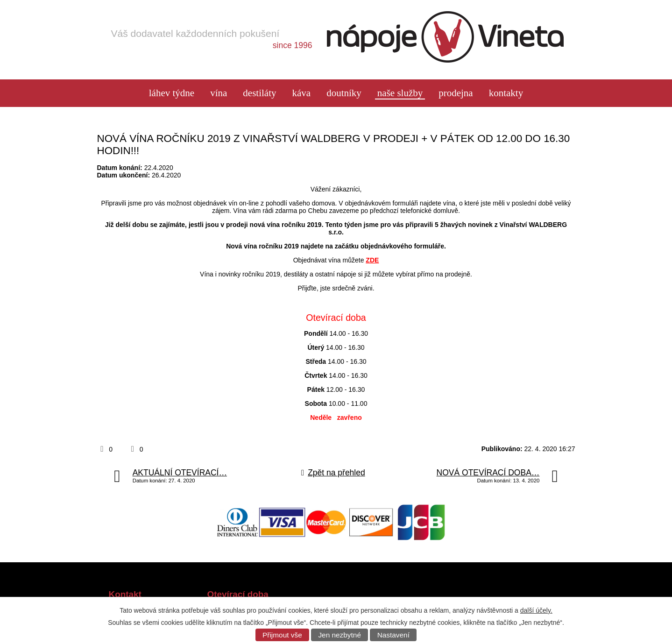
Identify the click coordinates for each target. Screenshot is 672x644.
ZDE (372, 260)
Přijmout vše (282, 635)
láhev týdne (172, 93)
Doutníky (344, 93)
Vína (219, 93)
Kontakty (506, 93)
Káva (301, 93)
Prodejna (456, 93)
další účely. (536, 610)
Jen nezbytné (340, 635)
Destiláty (259, 93)
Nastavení (393, 635)
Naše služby (400, 93)
